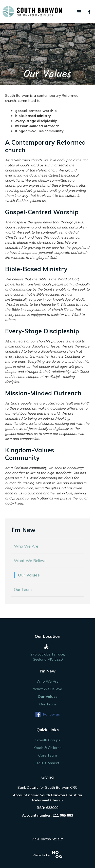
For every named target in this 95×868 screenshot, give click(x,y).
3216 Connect (48, 763)
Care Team (48, 755)
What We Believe (30, 561)
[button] (79, 12)
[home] (48, 12)
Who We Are (26, 546)
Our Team (23, 589)
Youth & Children (48, 748)
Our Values (29, 575)
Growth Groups (48, 740)
